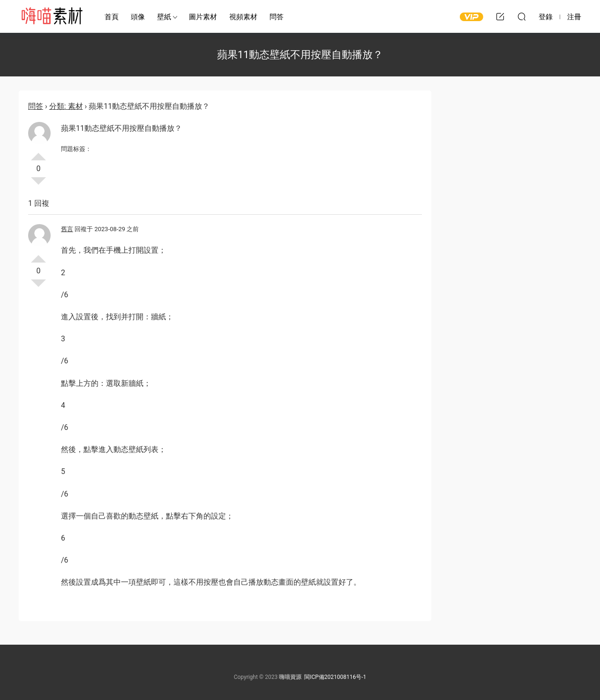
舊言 (67, 229)
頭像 (138, 17)
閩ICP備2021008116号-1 (335, 677)
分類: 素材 (66, 106)
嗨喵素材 (52, 16)
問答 (277, 17)
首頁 (112, 17)
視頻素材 (243, 17)
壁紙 (164, 17)
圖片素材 (203, 17)
